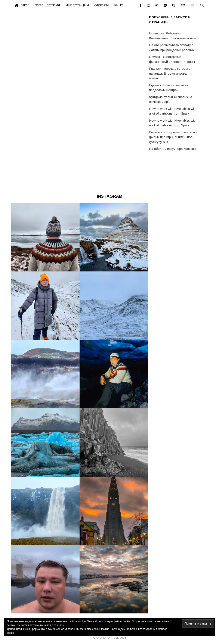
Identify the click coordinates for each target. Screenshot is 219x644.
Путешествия (47, 5)
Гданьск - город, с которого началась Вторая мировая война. (170, 73)
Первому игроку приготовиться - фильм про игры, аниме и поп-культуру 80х (173, 137)
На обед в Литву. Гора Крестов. (173, 149)
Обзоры (101, 5)
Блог (22, 5)
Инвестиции (77, 5)
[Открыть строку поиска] (202, 5)
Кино (119, 5)
